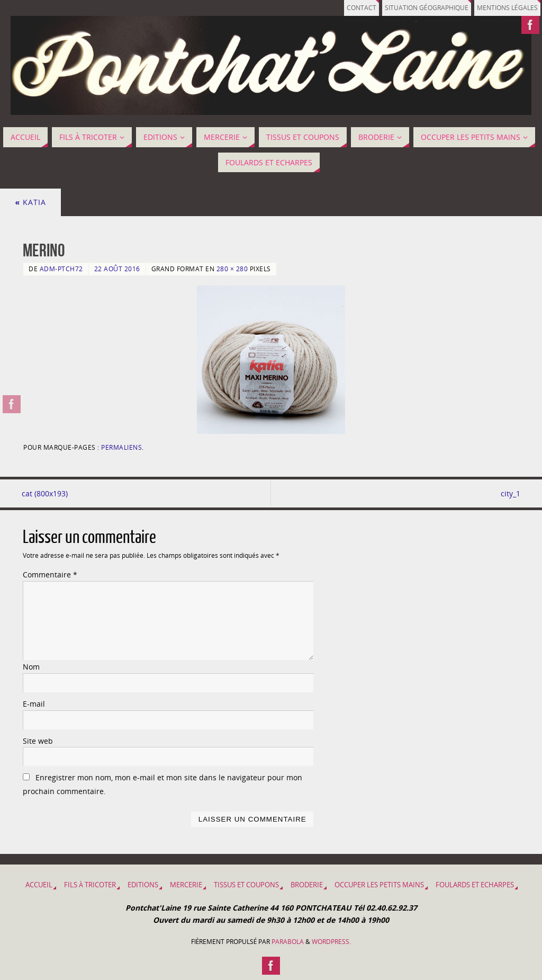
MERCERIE (186, 885)
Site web (38, 741)
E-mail (34, 704)
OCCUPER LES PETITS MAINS (379, 885)
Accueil (39, 885)
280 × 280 (232, 269)
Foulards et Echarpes (475, 885)
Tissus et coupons (246, 885)
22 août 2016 (117, 269)
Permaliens (121, 447)
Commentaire (50, 574)
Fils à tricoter (90, 885)
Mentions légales (505, 8)
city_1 (509, 493)
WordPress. (331, 942)
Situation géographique (420, 8)
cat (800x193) (46, 493)
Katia (30, 202)
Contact (352, 8)
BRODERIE (307, 885)
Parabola (288, 942)
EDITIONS (143, 885)
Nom (31, 667)
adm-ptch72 (61, 269)
